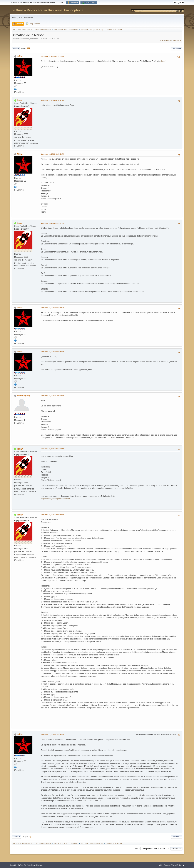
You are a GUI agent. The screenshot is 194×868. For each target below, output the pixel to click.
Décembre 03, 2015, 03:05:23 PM (53, 56)
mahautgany (24, 396)
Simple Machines (37, 865)
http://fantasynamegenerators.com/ (56, 499)
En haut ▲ (181, 865)
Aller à (137, 848)
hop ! (164, 61)
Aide (161, 865)
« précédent (165, 41)
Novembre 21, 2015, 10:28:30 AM (53, 515)
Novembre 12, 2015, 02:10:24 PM (53, 735)
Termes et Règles (170, 865)
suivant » (177, 41)
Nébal (20, 56)
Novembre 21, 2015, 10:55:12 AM (53, 449)
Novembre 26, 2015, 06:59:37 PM (53, 100)
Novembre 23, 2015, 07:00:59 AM (53, 396)
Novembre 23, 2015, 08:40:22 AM (53, 352)
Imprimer (177, 48)
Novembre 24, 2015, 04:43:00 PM (53, 308)
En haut (16, 837)
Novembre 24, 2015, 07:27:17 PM (53, 223)
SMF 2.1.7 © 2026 (24, 865)
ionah (20, 100)
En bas (16, 48)
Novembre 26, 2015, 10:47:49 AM (53, 154)
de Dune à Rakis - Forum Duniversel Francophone (47, 10)
